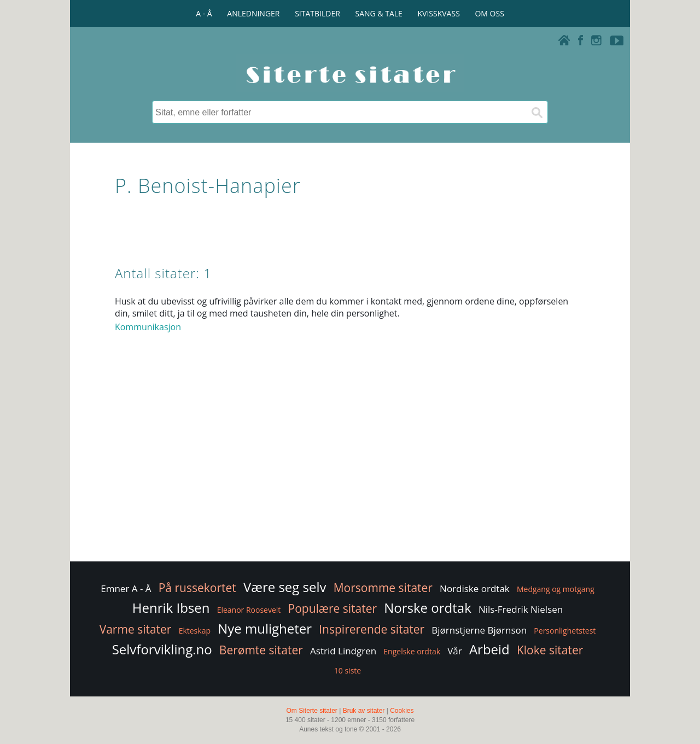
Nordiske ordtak (475, 588)
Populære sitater (333, 608)
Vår (455, 651)
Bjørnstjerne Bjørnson (479, 630)
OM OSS (489, 13)
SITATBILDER (317, 13)
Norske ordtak (428, 608)
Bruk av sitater (364, 711)
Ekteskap (195, 631)
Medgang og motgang (556, 589)
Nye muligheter (265, 628)
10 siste (348, 670)
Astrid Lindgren (343, 651)
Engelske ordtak (412, 651)
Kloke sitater (550, 650)
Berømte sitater (261, 650)
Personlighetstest (565, 631)
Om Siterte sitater (311, 711)
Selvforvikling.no (162, 649)
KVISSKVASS (439, 13)
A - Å (204, 13)
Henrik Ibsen (171, 608)
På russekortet (197, 588)
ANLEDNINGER (253, 13)
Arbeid (489, 649)
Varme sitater (136, 629)
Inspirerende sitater (372, 629)
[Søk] (536, 112)
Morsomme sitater (383, 588)
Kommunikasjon (148, 327)
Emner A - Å (126, 588)
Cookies (402, 711)
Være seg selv (285, 587)
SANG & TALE (379, 13)
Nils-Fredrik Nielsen (521, 609)
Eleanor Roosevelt (249, 610)
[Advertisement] (350, 472)
